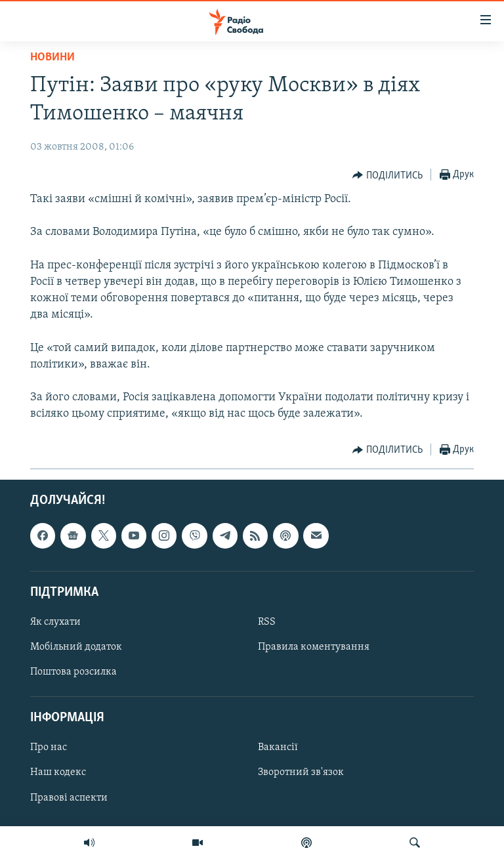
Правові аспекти (69, 797)
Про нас (49, 747)
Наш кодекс (58, 772)
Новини (52, 57)
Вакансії (278, 747)
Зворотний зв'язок (301, 772)
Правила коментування (314, 647)
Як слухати (55, 622)
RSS (267, 622)
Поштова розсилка (73, 672)
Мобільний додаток (76, 647)
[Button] (388, 175)
